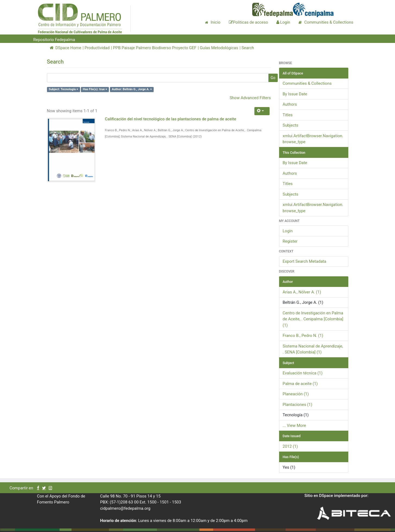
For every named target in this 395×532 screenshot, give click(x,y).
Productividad (97, 48)
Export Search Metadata (304, 261)
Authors (290, 104)
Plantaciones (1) (297, 405)
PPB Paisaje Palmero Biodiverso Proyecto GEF (155, 48)
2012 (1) (290, 446)
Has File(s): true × (95, 90)
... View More (294, 425)
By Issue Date (295, 94)
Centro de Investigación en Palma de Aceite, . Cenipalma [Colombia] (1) (313, 319)
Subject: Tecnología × (63, 90)
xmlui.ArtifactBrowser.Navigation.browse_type (313, 139)
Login (288, 231)
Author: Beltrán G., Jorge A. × (132, 90)
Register (290, 241)
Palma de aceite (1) (300, 384)
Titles (288, 115)
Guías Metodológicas (219, 48)
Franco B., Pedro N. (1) (303, 336)
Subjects (290, 125)
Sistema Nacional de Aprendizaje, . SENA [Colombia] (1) (313, 349)
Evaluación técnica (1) (303, 373)
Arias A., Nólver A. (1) (302, 292)
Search (248, 48)
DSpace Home (66, 48)
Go (273, 78)
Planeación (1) (296, 394)
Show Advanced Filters (250, 98)
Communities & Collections (307, 83)
